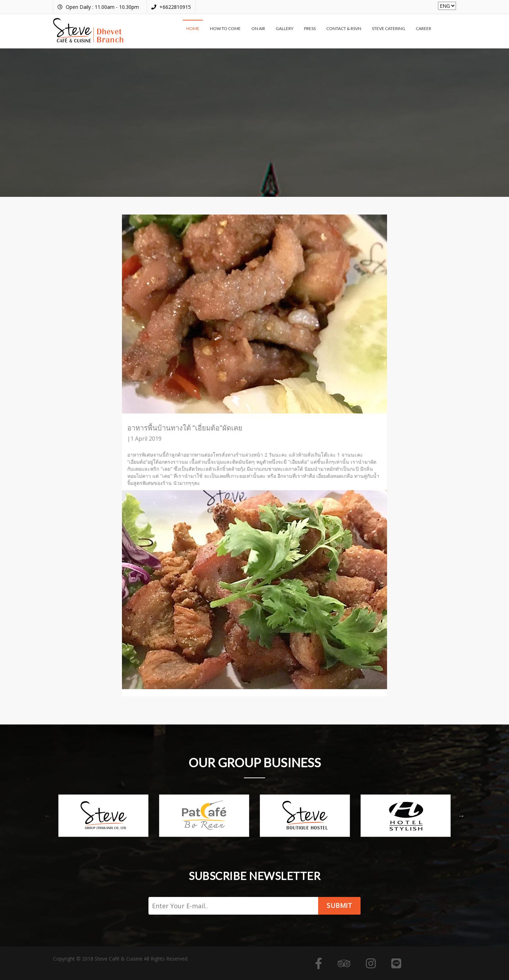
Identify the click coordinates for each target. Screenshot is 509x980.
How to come (225, 28)
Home (193, 28)
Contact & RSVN (344, 28)
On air (258, 28)
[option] (103, 816)
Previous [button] (48, 816)
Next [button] (461, 816)
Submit (339, 905)
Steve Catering (388, 28)
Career (423, 28)
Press (310, 28)
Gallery (285, 28)
